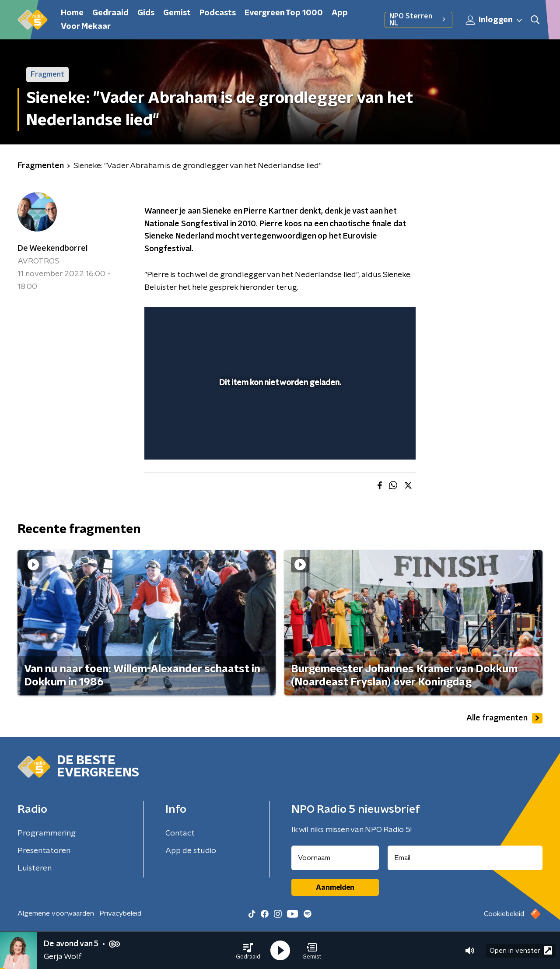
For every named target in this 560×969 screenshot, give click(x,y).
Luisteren (35, 868)
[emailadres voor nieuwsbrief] (465, 858)
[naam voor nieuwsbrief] (335, 858)
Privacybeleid (120, 913)
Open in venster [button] (521, 950)
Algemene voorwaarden (56, 913)
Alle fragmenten (504, 718)
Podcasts (218, 13)
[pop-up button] (376, 440)
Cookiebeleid (504, 914)
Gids (146, 13)
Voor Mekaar (86, 27)
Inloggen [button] (494, 20)
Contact (180, 833)
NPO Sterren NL (418, 20)
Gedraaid (110, 13)
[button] (248, 951)
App (340, 13)
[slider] (279, 417)
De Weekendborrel (52, 249)
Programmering (47, 833)
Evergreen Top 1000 (284, 13)
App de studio (191, 851)
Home (72, 13)
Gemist (177, 13)
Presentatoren (44, 851)
